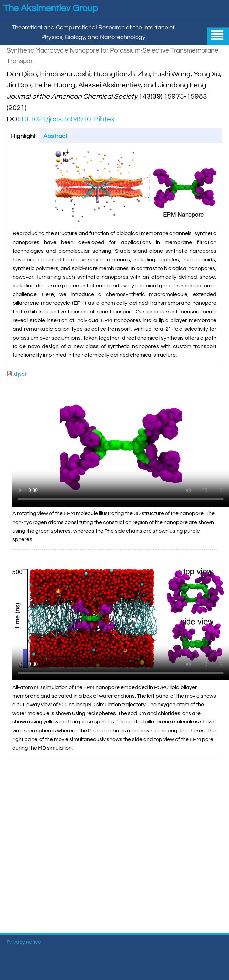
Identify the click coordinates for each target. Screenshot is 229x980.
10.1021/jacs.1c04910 (56, 119)
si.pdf (20, 374)
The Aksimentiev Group (51, 8)
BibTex (104, 119)
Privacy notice (24, 942)
